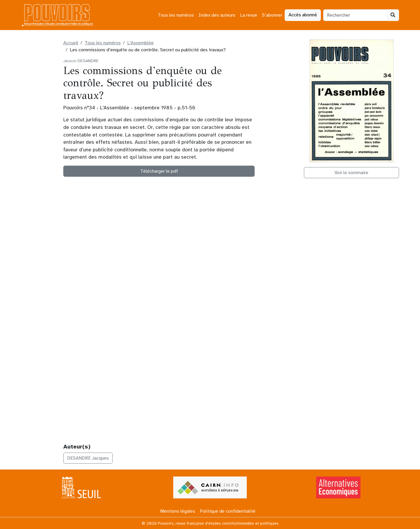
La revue (249, 15)
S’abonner (272, 15)
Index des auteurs (217, 15)
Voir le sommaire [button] (351, 173)
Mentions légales (178, 511)
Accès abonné (303, 15)
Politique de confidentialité (228, 511)
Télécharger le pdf (159, 171)
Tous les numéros (176, 15)
